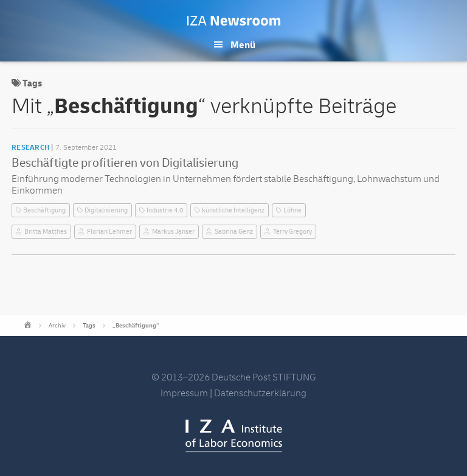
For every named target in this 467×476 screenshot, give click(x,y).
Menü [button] (243, 45)
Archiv (57, 326)
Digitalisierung (106, 210)
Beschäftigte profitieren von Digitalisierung (125, 163)
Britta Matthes (46, 232)
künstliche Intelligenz (233, 210)
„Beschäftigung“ (136, 326)
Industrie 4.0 (165, 210)
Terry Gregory (292, 232)
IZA (234, 436)
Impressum (184, 393)
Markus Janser (173, 232)
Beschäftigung (44, 210)
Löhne (292, 210)
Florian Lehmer (109, 232)
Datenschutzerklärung (260, 393)
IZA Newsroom (234, 21)
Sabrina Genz (234, 232)
